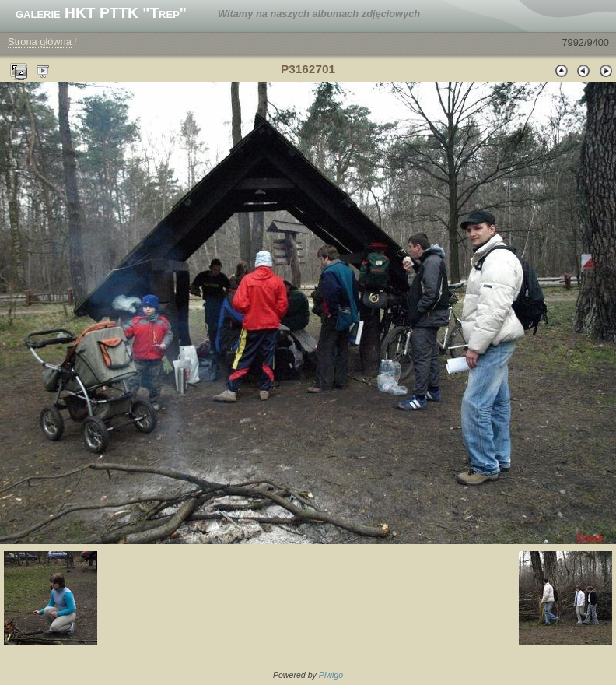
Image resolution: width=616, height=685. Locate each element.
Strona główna (40, 42)
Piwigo (331, 675)
